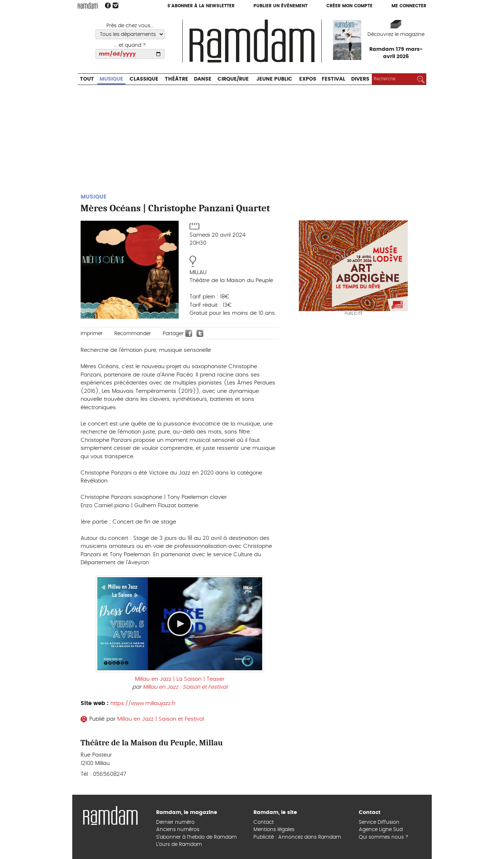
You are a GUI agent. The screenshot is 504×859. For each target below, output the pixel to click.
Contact (264, 822)
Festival (334, 79)
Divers (360, 79)
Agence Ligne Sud (381, 830)
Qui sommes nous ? (384, 837)
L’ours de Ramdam (179, 844)
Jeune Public (274, 79)
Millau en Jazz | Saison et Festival (161, 719)
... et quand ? (130, 45)
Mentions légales (274, 830)
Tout (87, 79)
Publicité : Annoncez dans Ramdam (297, 837)
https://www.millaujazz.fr (143, 703)
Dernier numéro (175, 822)
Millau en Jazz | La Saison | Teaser (180, 679)
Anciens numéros (178, 830)
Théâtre (176, 79)
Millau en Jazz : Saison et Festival (185, 687)
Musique (111, 79)
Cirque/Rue (233, 79)
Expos (308, 79)
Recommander (133, 334)
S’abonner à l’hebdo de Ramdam (196, 837)
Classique (144, 79)
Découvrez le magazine (396, 34)
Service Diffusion (379, 822)
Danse (203, 79)
